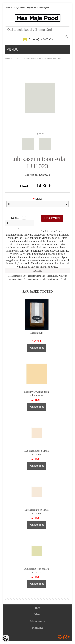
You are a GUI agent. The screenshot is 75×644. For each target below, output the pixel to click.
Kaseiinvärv (29, 59)
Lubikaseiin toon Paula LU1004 (37, 511)
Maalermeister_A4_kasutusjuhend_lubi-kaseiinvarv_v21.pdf (38, 276)
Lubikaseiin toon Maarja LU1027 (37, 570)
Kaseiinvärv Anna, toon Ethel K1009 (36, 393)
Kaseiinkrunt (36, 333)
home (7, 59)
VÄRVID (17, 59)
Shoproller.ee (65, 637)
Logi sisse (19, 7)
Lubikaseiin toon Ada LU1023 (51, 59)
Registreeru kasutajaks (38, 7)
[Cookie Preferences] (6, 638)
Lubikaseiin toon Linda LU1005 (36, 452)
